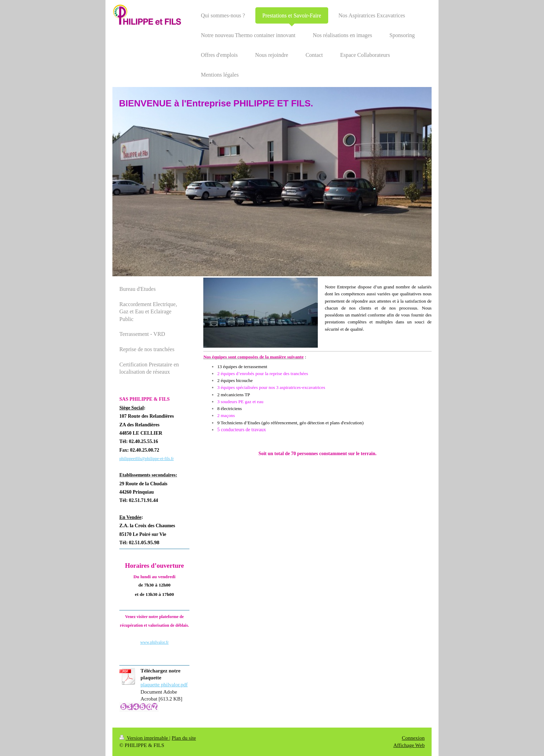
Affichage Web (409, 745)
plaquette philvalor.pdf (164, 685)
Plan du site (184, 738)
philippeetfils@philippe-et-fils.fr (147, 459)
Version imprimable (144, 738)
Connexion (413, 738)
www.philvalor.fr (154, 642)
